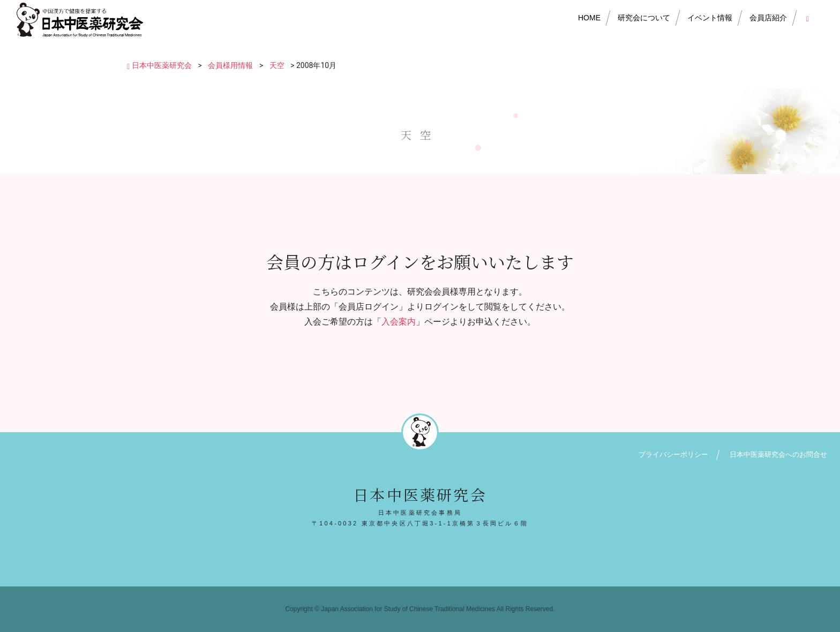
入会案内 (399, 322)
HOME (589, 18)
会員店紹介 (768, 18)
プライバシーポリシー (673, 454)
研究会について (644, 18)
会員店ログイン (809, 18)
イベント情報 (710, 18)
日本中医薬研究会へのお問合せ (778, 454)
